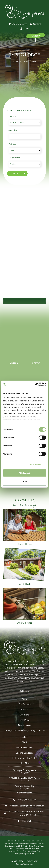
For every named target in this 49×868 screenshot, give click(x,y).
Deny (25, 482)
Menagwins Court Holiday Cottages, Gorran (25, 730)
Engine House (25, 725)
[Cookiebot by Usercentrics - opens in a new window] (35, 384)
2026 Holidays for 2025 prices (25, 778)
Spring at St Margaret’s (24, 770)
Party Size (12, 144)
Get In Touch (25, 584)
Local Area (24, 720)
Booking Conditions (25, 753)
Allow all (25, 473)
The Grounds (25, 704)
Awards (25, 709)
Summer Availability (24, 786)
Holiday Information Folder (24, 758)
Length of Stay (14, 158)
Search (14, 173)
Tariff (24, 742)
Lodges (25, 737)
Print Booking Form (25, 748)
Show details (35, 465)
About (24, 699)
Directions (25, 715)
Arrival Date (13, 130)
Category (12, 116)
